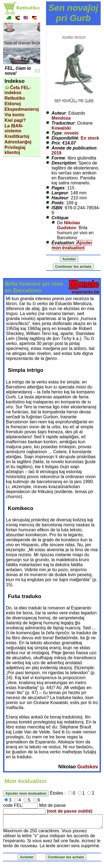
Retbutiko (15, 98)
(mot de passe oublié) (70, 811)
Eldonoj (13, 104)
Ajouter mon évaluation (72, 245)
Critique (60, 218)
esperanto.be (85, 292)
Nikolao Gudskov (69, 225)
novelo (72, 133)
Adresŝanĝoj (18, 142)
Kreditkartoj (17, 136)
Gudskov (87, 767)
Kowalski (61, 128)
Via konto (14, 115)
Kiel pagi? (15, 120)
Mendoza (61, 118)
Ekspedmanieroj (22, 109)
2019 (57, 153)
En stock (90, 138)
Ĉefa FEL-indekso (18, 90)
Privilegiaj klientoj (15, 150)
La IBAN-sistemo (14, 128)
